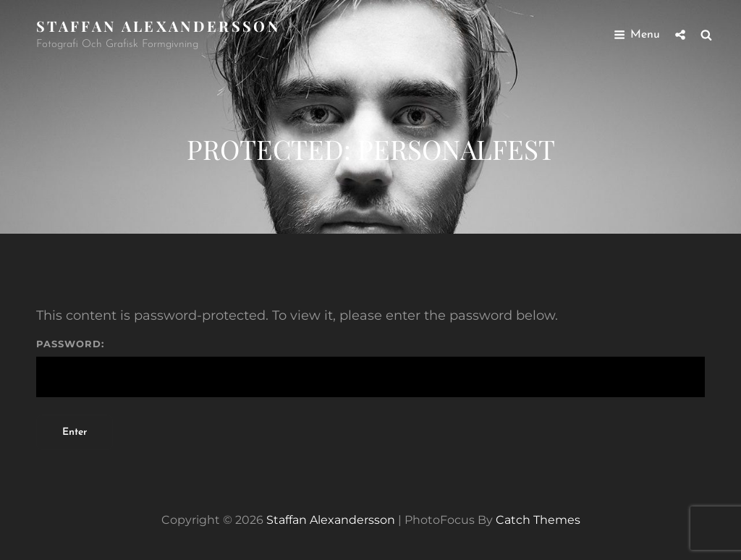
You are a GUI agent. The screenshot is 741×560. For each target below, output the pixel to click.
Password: (370, 368)
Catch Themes (538, 520)
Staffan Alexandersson (158, 26)
